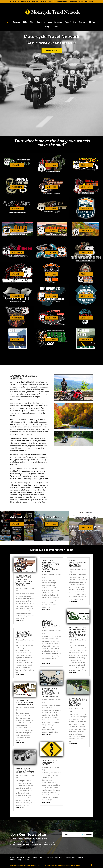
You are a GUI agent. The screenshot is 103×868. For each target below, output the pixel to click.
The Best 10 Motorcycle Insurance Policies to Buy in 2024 (51, 624)
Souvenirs (83, 22)
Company (17, 22)
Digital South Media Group (71, 865)
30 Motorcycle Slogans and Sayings (50, 762)
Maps (32, 22)
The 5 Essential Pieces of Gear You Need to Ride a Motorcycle (24, 634)
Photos (92, 22)
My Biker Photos (63, 2)
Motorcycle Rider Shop (86, 519)
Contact (54, 27)
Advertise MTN (52, 50)
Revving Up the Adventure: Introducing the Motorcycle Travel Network (51, 693)
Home (8, 22)
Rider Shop (74, 2)
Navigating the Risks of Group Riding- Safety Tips (25, 770)
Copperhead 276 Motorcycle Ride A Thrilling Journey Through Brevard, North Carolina (24, 580)
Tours (39, 22)
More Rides (17, 517)
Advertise (48, 22)
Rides (25, 22)
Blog (47, 27)
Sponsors (58, 22)
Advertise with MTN (86, 2)
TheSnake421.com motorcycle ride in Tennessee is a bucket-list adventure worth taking (78, 632)
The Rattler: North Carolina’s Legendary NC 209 (24, 703)
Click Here (17, 165)
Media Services (70, 22)
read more (20, 621)
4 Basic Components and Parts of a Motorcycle (78, 563)
